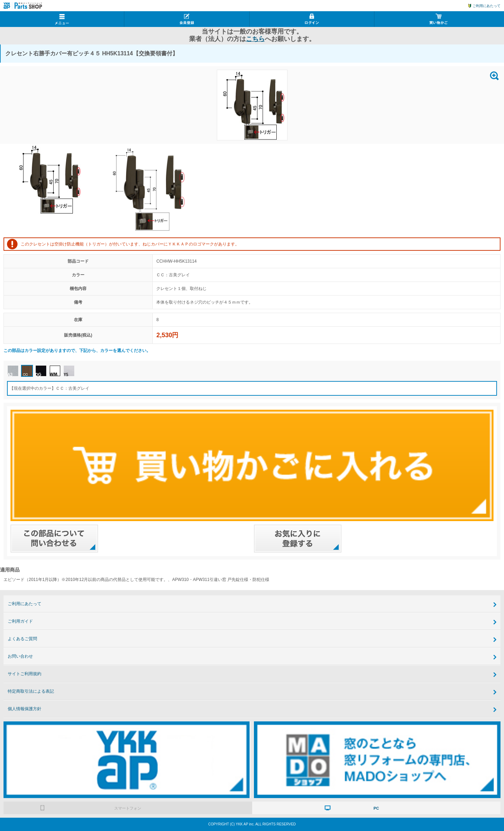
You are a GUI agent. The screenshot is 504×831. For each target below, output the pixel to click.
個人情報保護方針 (25, 709)
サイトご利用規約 (25, 674)
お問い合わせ (20, 656)
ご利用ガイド (20, 621)
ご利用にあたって (486, 6)
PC (376, 808)
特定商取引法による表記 (31, 691)
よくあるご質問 (22, 639)
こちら (255, 39)
